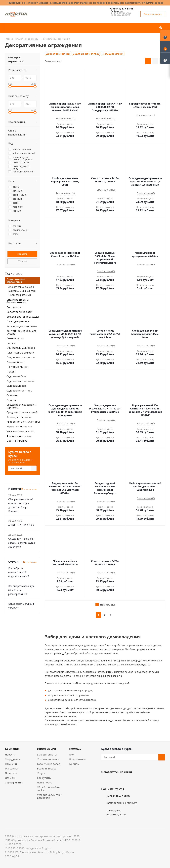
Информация (46, 749)
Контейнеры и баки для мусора (21, 332)
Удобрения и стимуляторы (23, 422)
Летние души (15, 338)
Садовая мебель (17, 376)
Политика (11, 773)
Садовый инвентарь (19, 390)
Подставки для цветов (21, 357)
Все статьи (30, 562)
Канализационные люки (22, 326)
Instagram (121, 780)
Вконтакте (105, 780)
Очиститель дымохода (21, 348)
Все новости (29, 489)
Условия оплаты (47, 754)
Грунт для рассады (18, 321)
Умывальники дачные (20, 431)
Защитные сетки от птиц (86, 54)
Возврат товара (47, 768)
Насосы (11, 343)
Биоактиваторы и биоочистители (18, 301)
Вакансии (11, 764)
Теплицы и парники (19, 417)
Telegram (129, 780)
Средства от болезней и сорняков (21, 406)
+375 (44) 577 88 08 (122, 8)
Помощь (75, 749)
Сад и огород (14, 273)
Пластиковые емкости (20, 353)
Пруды (11, 372)
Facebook (113, 780)
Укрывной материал (19, 426)
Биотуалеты (14, 307)
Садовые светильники (21, 381)
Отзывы (10, 778)
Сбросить (22, 261)
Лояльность (44, 782)
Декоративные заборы (58, 54)
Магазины (11, 768)
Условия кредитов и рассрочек (50, 796)
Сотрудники (13, 759)
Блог (72, 754)
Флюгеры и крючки (19, 436)
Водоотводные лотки (20, 312)
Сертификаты (14, 782)
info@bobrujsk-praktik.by (122, 803)
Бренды (74, 764)
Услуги (41, 773)
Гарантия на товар (49, 764)
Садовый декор (16, 386)
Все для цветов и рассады (23, 317)
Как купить (44, 778)
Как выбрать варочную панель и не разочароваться (21, 590)
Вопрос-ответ (78, 759)
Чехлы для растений (112, 54)
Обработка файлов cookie (49, 789)
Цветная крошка (17, 441)
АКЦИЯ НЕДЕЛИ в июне (21, 525)
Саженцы (12, 395)
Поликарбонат (16, 362)
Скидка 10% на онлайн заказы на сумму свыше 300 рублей (22, 543)
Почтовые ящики (17, 367)
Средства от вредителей (22, 412)
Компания (12, 749)
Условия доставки (48, 759)
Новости (10, 754)
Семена (11, 400)
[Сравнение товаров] (165, 58)
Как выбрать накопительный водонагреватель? (19, 572)
